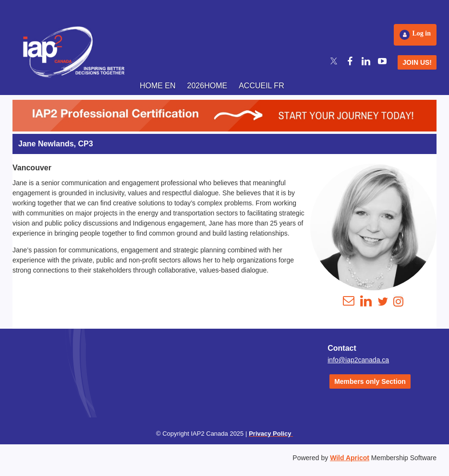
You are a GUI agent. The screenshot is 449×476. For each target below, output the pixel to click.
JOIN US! (417, 62)
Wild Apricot (350, 458)
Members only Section (370, 381)
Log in (421, 33)
